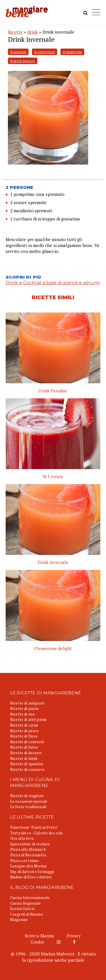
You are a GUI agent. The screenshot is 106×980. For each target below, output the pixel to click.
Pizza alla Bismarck (28, 849)
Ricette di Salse (24, 747)
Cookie (37, 942)
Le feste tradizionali (28, 807)
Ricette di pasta (24, 708)
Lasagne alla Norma (28, 866)
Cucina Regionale (25, 903)
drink (33, 32)
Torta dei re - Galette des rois (36, 833)
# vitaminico (45, 52)
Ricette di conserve (27, 769)
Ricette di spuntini (27, 764)
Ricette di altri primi (28, 719)
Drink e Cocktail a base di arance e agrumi (53, 283)
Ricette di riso (23, 714)
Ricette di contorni (27, 742)
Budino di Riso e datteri (31, 877)
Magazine (19, 919)
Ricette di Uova (24, 736)
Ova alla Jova (22, 838)
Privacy (74, 936)
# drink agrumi (23, 61)
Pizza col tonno (24, 860)
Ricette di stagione (27, 796)
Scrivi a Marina (39, 936)
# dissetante (72, 52)
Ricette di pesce (24, 731)
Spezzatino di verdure (30, 844)
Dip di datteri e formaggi (32, 871)
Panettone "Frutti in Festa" (34, 827)
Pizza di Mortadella (28, 855)
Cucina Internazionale (30, 897)
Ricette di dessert (26, 753)
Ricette (15, 32)
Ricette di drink (24, 758)
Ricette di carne (24, 725)
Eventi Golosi (22, 908)
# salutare (18, 52)
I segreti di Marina (27, 914)
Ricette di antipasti (27, 703)
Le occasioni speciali (29, 801)
